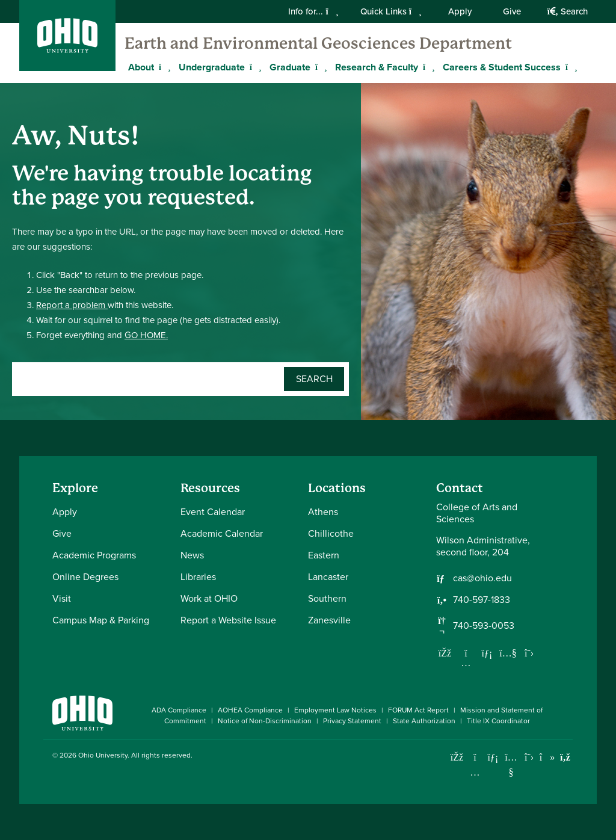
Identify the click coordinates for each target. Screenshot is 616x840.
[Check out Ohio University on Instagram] (475, 772)
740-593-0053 (484, 626)
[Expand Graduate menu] (319, 67)
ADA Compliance (179, 710)
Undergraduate (212, 67)
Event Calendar (213, 512)
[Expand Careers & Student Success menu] (570, 67)
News (192, 555)
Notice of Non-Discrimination (265, 721)
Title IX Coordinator (498, 721)
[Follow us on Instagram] (466, 662)
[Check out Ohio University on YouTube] (511, 764)
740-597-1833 (482, 600)
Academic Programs (94, 555)
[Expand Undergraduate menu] (254, 67)
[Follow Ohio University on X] (529, 757)
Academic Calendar (222, 533)
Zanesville (329, 620)
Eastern (324, 555)
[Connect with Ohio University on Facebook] (457, 757)
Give (512, 11)
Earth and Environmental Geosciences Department (318, 43)
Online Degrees (85, 577)
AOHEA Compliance (250, 710)
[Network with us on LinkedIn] (487, 653)
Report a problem (72, 305)
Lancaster (328, 577)
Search (568, 11)
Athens (323, 512)
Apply (460, 11)
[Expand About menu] (163, 67)
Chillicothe (331, 533)
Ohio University (103, 755)
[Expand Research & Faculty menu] (427, 67)
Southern (327, 598)
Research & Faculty (377, 67)
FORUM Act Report (418, 710)
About (141, 67)
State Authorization (424, 721)
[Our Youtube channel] (508, 653)
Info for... (313, 11)
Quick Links (391, 11)
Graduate (290, 67)
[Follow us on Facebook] (445, 653)
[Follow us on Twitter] (529, 653)
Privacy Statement (352, 721)
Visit (62, 598)
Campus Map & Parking (101, 620)
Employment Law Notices (335, 710)
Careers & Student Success (502, 67)
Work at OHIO (209, 598)
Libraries (198, 577)
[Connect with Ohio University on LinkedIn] (493, 757)
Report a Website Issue (228, 620)
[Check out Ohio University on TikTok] (547, 757)
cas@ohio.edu (482, 578)
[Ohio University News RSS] (565, 757)
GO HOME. (146, 335)
